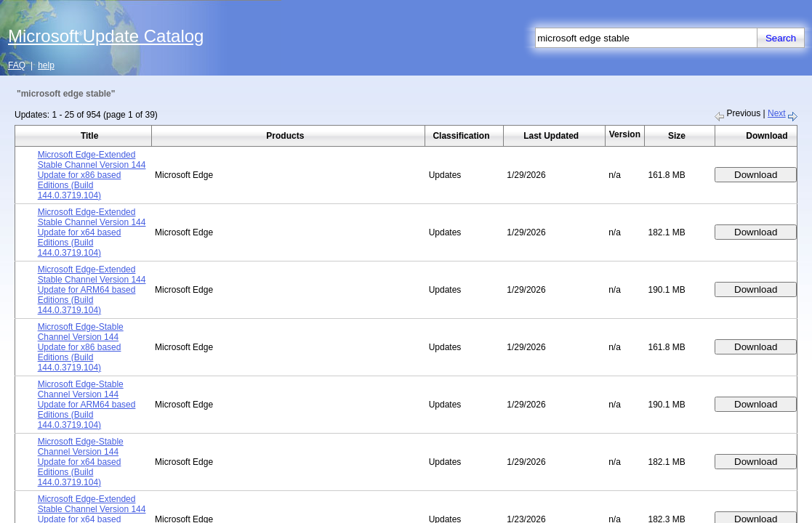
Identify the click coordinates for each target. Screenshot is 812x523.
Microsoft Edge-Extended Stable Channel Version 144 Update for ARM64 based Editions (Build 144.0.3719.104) (92, 290)
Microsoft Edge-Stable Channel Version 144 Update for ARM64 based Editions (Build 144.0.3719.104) (87, 405)
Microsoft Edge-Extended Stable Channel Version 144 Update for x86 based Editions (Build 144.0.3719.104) (92, 175)
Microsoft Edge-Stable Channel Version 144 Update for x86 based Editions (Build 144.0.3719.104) (81, 347)
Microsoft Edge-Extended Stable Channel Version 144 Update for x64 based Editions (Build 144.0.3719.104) (92, 232)
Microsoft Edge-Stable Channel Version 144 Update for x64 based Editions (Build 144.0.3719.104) (81, 462)
